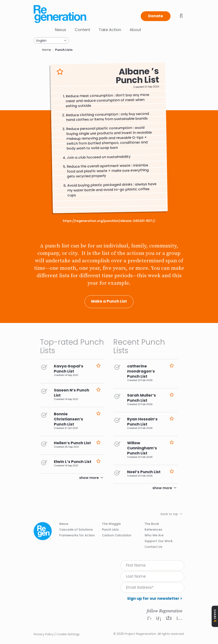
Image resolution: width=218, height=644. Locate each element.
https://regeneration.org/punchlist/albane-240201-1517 (108, 221)
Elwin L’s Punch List (73, 462)
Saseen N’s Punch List (72, 393)
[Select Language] (51, 40)
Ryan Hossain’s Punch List (142, 422)
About (135, 30)
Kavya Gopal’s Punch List (69, 369)
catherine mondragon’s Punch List (141, 371)
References (153, 530)
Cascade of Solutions (76, 530)
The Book (152, 524)
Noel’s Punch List (144, 472)
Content (82, 30)
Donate (156, 16)
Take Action (110, 30)
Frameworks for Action (77, 535)
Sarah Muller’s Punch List (141, 398)
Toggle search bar (181, 16)
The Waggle (111, 524)
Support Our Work (159, 541)
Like (60, 72)
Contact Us (153, 547)
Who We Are (154, 535)
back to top (169, 514)
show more (89, 478)
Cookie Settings (68, 634)
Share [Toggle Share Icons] (215, 614)
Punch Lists (64, 50)
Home (47, 50)
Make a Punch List (109, 301)
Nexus (61, 30)
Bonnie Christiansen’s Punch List (68, 419)
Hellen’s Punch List (72, 443)
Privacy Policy (44, 634)
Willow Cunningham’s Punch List (142, 448)
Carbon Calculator (117, 535)
